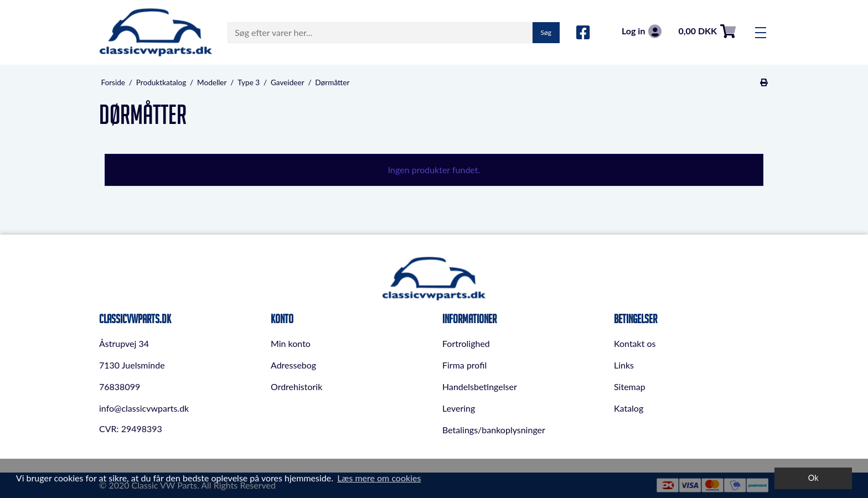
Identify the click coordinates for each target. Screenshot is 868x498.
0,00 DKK (707, 31)
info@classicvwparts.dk (144, 408)
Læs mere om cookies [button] (379, 478)
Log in (642, 31)
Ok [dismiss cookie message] (813, 478)
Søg (546, 32)
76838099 (120, 387)
